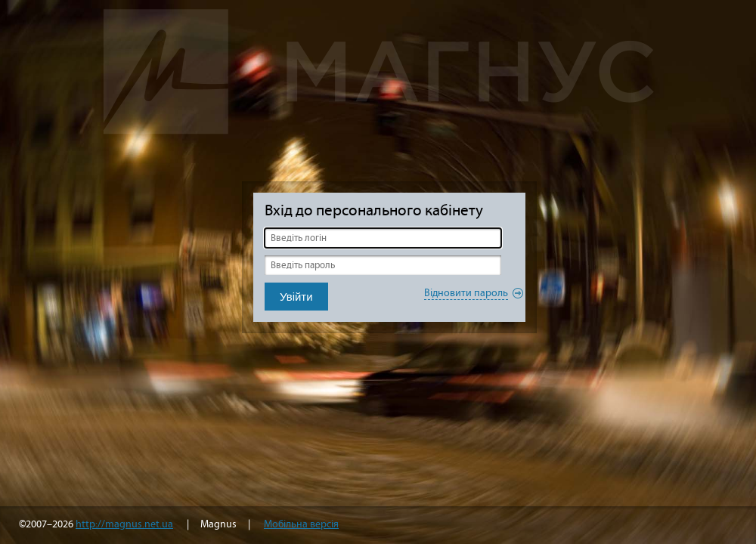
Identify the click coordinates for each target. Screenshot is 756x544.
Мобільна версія (301, 524)
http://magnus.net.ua (124, 524)
